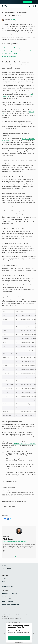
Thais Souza (13, 19)
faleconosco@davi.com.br (10, 620)
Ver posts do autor (19, 556)
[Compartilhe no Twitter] (11, 519)
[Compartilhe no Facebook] (5, 519)
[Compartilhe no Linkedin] (8, 519)
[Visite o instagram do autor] (4, 551)
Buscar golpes (29, 6)
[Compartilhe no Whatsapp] (2, 519)
